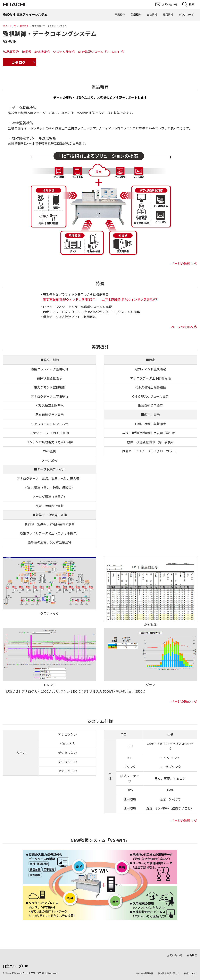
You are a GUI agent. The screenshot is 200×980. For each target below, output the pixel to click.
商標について (191, 973)
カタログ (19, 62)
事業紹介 (120, 15)
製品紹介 (24, 26)
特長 (25, 52)
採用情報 (168, 15)
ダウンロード (187, 15)
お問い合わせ (175, 955)
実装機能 (40, 52)
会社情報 (152, 15)
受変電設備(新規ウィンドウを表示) (68, 299)
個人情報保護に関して (169, 973)
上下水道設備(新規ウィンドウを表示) (128, 299)
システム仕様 (62, 52)
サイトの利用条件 (145, 973)
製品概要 (9, 52)
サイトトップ (9, 26)
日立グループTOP (16, 966)
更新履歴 (192, 955)
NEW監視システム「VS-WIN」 (99, 52)
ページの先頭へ (182, 263)
